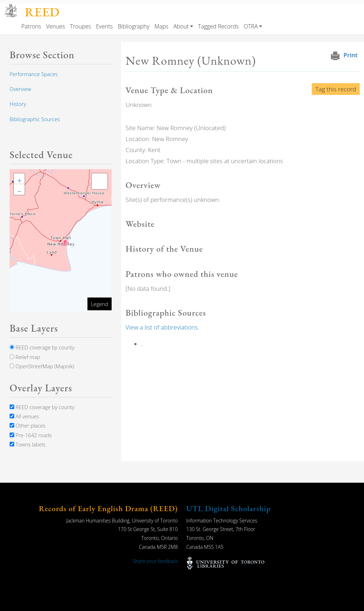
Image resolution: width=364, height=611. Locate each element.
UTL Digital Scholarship (229, 508)
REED (42, 12)
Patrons (31, 26)
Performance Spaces (34, 74)
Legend (100, 304)
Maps (161, 26)
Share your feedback (155, 561)
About (181, 26)
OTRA (251, 26)
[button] (65, 243)
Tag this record (336, 89)
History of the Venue (164, 249)
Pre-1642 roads (31, 435)
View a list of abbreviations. (162, 327)
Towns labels (28, 444)
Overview (20, 89)
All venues (24, 416)
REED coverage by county (42, 347)
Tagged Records (218, 26)
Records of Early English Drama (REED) (108, 508)
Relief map (25, 357)
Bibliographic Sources (35, 119)
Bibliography (133, 26)
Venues (56, 26)
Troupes (81, 26)
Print (350, 55)
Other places (28, 425)
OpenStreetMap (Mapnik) (42, 366)
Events (104, 26)
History (18, 104)
